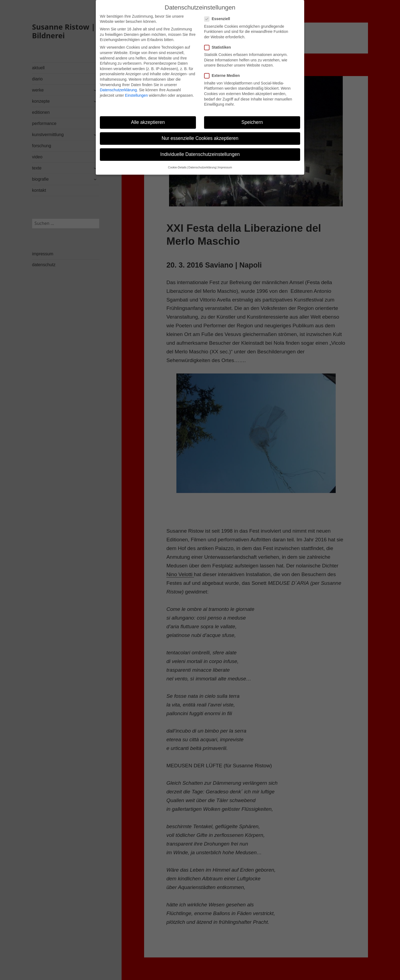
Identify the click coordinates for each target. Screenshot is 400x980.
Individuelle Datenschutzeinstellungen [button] (200, 148)
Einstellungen (136, 89)
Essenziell (219, 13)
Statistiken (219, 41)
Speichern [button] (252, 116)
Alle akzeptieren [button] (148, 116)
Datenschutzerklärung (118, 84)
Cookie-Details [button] (177, 162)
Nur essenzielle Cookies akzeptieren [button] (200, 132)
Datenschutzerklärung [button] (202, 162)
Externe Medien (224, 70)
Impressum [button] (225, 162)
